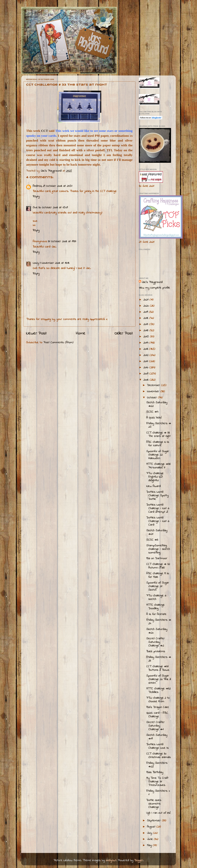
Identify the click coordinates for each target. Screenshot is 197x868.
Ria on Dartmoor (157, 559)
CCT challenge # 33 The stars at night (158, 435)
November (154, 392)
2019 (146, 312)
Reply (36, 197)
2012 (146, 355)
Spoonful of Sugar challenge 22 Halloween (158, 455)
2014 (146, 343)
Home (81, 334)
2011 (146, 361)
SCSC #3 (152, 540)
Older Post (124, 334)
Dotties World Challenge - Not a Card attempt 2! (158, 508)
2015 (147, 337)
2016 (146, 331)
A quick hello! (154, 418)
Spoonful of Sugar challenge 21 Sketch (158, 586)
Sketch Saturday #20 (157, 631)
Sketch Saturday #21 (157, 532)
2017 (146, 324)
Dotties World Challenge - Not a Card (158, 521)
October (152, 398)
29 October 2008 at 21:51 (57, 186)
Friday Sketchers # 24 (159, 622)
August (152, 827)
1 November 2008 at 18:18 (54, 263)
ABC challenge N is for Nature (158, 444)
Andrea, (37, 186)
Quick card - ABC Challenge (157, 715)
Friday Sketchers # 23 (159, 659)
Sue (35, 208)
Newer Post (36, 334)
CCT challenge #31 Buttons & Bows (158, 668)
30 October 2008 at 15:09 (53, 208)
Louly (36, 263)
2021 (146, 300)
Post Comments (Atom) (58, 343)
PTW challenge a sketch (156, 597)
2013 (146, 349)
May (150, 845)
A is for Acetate (156, 614)
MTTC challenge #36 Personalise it (158, 466)
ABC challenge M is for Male (158, 575)
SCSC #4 (152, 412)
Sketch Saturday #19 (157, 737)
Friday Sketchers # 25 (159, 425)
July (150, 833)
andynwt (111, 860)
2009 (146, 374)
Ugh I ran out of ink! (158, 813)
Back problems (156, 652)
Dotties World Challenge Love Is (157, 746)
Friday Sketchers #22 (157, 765)
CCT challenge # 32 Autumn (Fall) (158, 566)
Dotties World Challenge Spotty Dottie (157, 496)
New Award (153, 486)
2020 (147, 306)
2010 (146, 368)
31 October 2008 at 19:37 (62, 242)
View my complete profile (154, 288)
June (150, 839)
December (154, 385)
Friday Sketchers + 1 (158, 793)
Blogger (139, 860)
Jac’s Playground (152, 282)
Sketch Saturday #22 (157, 404)
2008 (146, 380)
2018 (146, 318)
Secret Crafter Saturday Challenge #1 (155, 726)
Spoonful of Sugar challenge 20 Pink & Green (159, 679)
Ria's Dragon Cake (158, 707)
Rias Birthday (155, 772)
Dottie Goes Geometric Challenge (154, 804)
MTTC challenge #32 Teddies (158, 690)
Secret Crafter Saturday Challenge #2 (155, 642)
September (154, 821)
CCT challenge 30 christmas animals (158, 756)
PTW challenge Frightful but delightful (155, 477)
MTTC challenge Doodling (155, 607)
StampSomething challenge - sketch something (158, 549)
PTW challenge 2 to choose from (158, 700)
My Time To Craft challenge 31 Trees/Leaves (157, 782)
